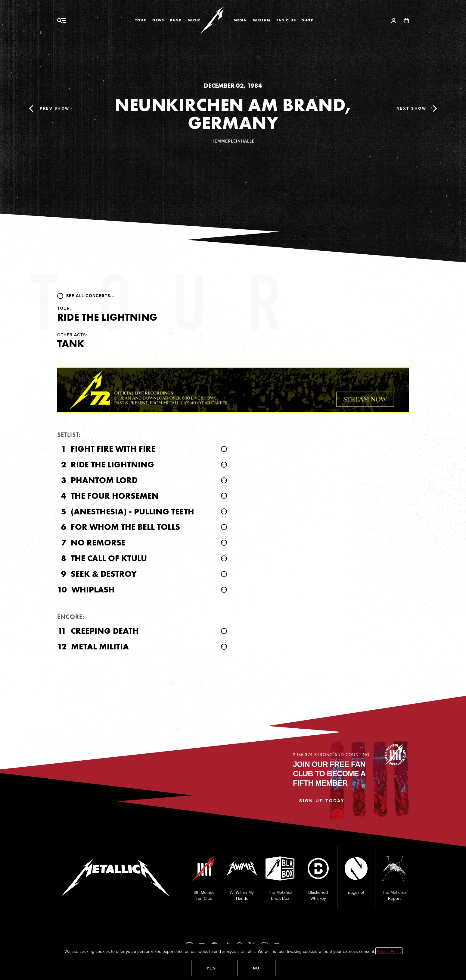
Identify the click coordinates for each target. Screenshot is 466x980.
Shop (308, 20)
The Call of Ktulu (109, 558)
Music (194, 20)
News (158, 20)
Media (240, 20)
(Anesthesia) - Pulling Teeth (132, 512)
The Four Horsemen (115, 496)
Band (176, 20)
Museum (261, 20)
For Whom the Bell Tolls (125, 527)
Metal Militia (100, 647)
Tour (141, 20)
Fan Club (286, 20)
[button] (211, 968)
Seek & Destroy (104, 574)
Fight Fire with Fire (113, 449)
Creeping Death (105, 631)
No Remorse (98, 543)
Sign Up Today (322, 801)
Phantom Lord (104, 480)
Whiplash (93, 590)
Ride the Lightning (112, 465)
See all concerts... (86, 296)
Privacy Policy (389, 951)
